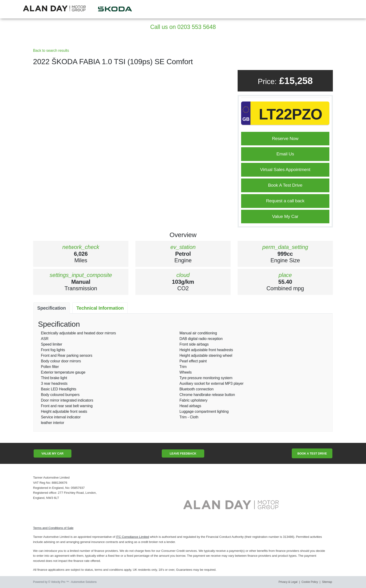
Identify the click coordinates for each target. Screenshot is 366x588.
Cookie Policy (310, 582)
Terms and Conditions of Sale (53, 528)
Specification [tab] (52, 308)
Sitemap (327, 582)
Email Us (285, 154)
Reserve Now (285, 138)
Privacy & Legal (288, 582)
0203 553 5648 (197, 27)
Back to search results (51, 51)
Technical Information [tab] (100, 308)
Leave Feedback (183, 453)
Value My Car (285, 216)
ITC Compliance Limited (133, 537)
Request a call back (285, 201)
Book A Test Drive (285, 185)
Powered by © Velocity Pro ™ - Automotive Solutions (65, 582)
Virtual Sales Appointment (285, 170)
